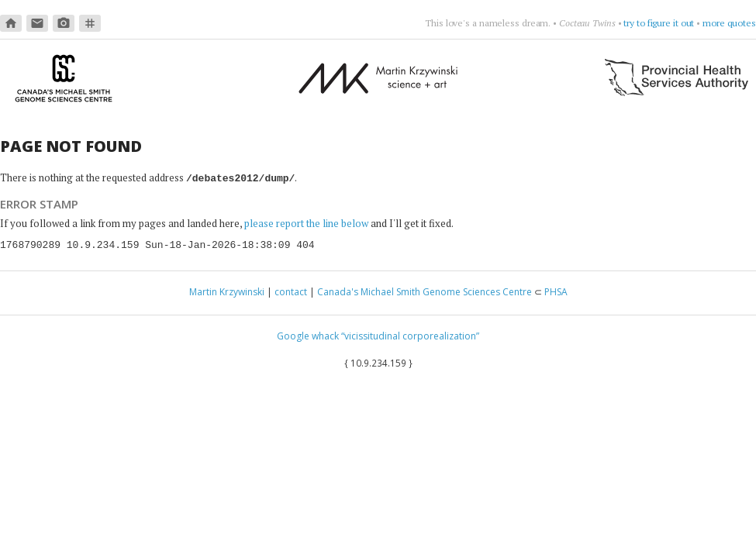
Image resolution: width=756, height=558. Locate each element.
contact (291, 291)
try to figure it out (659, 23)
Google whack (308, 335)
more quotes (729, 23)
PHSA (556, 291)
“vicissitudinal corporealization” (410, 335)
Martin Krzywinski (227, 291)
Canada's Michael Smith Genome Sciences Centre (425, 291)
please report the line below (306, 222)
